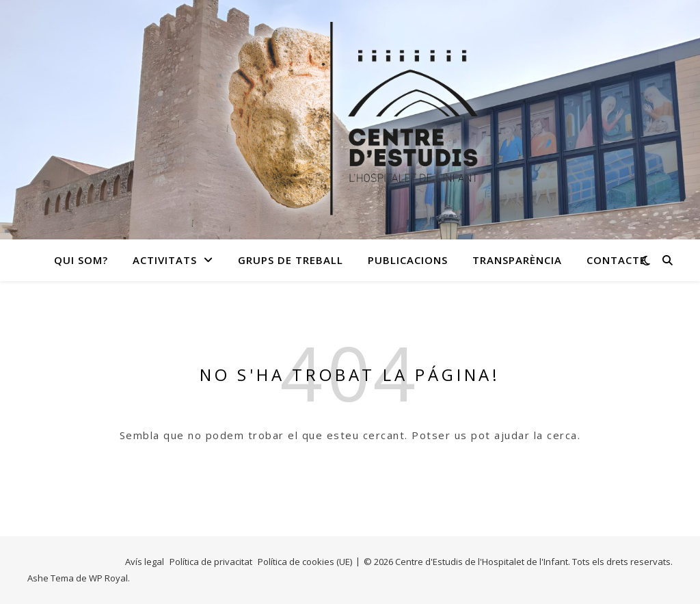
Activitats (165, 260)
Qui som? (81, 260)
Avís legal (145, 562)
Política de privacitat (211, 562)
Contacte (616, 260)
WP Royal (108, 578)
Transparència (517, 260)
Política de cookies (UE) (305, 562)
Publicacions (408, 260)
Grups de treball (291, 260)
